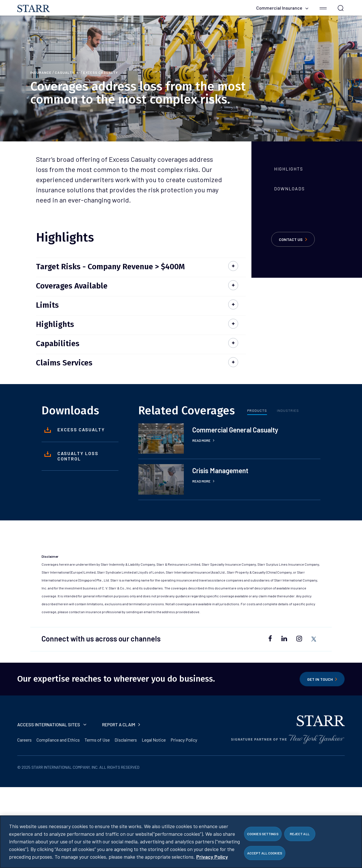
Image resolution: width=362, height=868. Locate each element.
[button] (323, 8)
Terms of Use (97, 740)
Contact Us (293, 239)
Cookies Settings (263, 835)
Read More (203, 440)
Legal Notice (154, 740)
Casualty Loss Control (71, 456)
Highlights (289, 169)
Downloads (289, 189)
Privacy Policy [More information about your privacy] (212, 858)
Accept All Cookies (265, 854)
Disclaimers (126, 740)
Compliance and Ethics (58, 740)
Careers (24, 740)
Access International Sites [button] (52, 724)
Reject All (300, 835)
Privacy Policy (184, 740)
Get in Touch (322, 679)
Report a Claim (121, 724)
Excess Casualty (101, 72)
